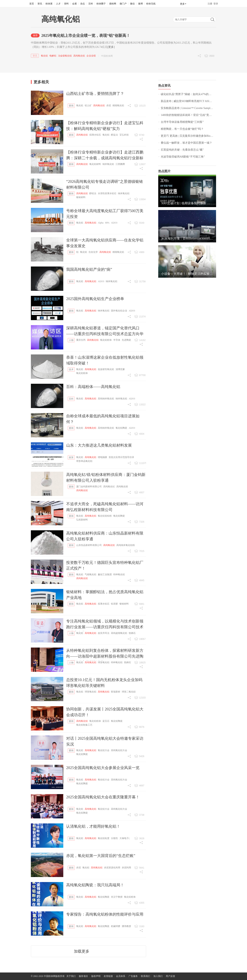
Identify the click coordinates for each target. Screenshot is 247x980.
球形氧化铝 (104, 662)
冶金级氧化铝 (65, 56)
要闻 (71, 106)
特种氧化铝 (119, 574)
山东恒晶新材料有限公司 (89, 545)
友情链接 (108, 976)
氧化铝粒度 (104, 838)
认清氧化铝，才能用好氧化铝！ (93, 826)
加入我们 (158, 976)
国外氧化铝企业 (119, 311)
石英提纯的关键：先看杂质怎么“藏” (182, 150)
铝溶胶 (114, 604)
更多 (182, 4)
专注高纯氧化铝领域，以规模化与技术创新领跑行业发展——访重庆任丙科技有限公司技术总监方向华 (105, 627)
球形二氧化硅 (129, 692)
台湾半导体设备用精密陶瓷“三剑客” (182, 122)
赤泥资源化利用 (112, 868)
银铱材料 (81, 197)
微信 (132, 4)
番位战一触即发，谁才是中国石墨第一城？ (186, 143)
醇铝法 (93, 193)
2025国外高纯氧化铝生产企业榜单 (95, 299)
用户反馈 (170, 976)
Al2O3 (114, 223)
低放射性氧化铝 (106, 369)
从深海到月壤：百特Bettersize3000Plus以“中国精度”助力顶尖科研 (187, 238)
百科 (91, 4)
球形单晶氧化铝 (84, 461)
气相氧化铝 (91, 574)
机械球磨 (116, 926)
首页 (32, 4)
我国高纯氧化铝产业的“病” (89, 269)
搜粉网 (113, 4)
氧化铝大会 (104, 750)
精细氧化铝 (118, 105)
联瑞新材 (116, 692)
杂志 (83, 4)
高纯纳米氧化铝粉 (126, 545)
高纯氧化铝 (79, 56)
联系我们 (145, 976)
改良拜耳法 (104, 633)
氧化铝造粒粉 (105, 516)
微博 (140, 4)
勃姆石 (132, 633)
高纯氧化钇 (109, 487)
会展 (74, 4)
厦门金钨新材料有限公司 (89, 487)
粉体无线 (151, 4)
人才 (58, 4)
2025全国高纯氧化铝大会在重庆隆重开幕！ (103, 797)
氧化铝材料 (95, 164)
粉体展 (49, 4)
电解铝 (53, 56)
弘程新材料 (82, 520)
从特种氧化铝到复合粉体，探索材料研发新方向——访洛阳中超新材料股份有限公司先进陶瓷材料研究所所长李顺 (105, 656)
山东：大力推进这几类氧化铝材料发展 (99, 445)
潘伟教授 (126, 926)
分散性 (114, 838)
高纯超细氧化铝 (119, 633)
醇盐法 (114, 135)
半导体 (117, 340)
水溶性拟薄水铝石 (107, 193)
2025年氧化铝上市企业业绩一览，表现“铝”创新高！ (86, 35)
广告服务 (133, 976)
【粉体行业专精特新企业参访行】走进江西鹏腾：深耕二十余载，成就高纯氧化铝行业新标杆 (105, 158)
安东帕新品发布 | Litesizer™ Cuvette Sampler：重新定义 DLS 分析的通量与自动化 (188, 108)
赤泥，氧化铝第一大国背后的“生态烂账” (101, 856)
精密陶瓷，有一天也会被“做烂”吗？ (182, 129)
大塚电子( (124, 838)
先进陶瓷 (126, 340)
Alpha (101, 223)
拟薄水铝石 (95, 135)
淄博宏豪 (120, 369)
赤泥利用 (126, 868)
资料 (66, 4)
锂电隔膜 (102, 457)
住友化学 (93, 252)
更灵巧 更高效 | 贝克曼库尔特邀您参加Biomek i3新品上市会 (188, 136)
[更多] (111, 47)
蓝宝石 (106, 721)
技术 (71, 369)
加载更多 (82, 951)
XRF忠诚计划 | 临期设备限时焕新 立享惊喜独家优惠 (187, 203)
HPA (107, 223)
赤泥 (109, 105)
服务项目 (83, 976)
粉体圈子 (101, 4)
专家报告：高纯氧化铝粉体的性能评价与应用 (105, 914)
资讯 (40, 4)
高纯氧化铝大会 (119, 750)
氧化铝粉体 (106, 340)
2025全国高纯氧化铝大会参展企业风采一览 (103, 768)
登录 (216, 4)
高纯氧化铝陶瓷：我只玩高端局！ (95, 885)
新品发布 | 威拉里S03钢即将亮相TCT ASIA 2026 (188, 101)
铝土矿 (88, 105)
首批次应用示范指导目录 (121, 457)
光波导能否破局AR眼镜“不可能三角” (183, 157)
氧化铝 (44, 56)
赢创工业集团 (105, 574)
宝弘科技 (124, 135)
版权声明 (96, 976)
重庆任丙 (81, 340)
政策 (71, 457)
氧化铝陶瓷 (121, 428)
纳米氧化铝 (108, 164)
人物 (71, 340)
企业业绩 (91, 56)
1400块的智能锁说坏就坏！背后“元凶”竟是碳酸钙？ (188, 115)
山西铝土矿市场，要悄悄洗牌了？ (95, 94)
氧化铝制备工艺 (84, 725)
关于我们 (71, 976)
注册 (210, 4)
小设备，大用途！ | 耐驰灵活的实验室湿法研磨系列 (187, 274)
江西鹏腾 (120, 164)
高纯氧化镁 (122, 487)
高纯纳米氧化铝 (106, 399)
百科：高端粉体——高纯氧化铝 (93, 387)
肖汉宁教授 (117, 897)
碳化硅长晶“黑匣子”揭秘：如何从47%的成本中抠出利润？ (188, 94)
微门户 (123, 4)
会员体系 (121, 976)
